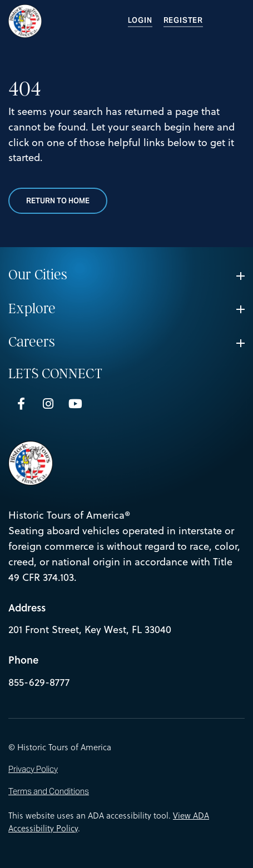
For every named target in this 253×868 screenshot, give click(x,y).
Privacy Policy (33, 769)
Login (140, 20)
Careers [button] (32, 342)
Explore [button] (32, 309)
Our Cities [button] (38, 275)
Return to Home (58, 201)
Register (183, 20)
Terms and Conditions (49, 792)
